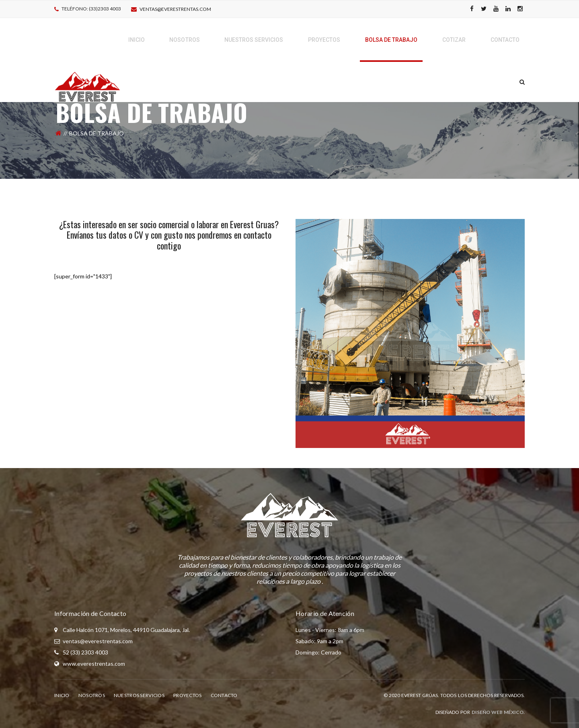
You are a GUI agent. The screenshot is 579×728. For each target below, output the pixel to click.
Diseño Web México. (498, 712)
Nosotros (92, 695)
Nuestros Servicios (139, 695)
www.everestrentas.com (94, 664)
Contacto (224, 695)
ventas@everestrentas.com (175, 9)
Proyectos (188, 695)
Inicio (62, 695)
